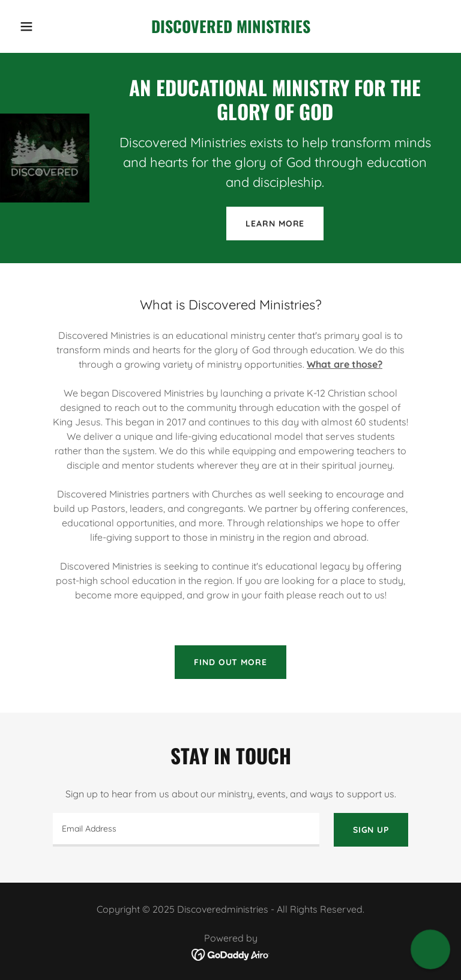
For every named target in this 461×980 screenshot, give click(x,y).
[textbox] (186, 830)
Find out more (230, 662)
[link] (231, 29)
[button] (47, 26)
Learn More (275, 224)
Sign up (371, 830)
